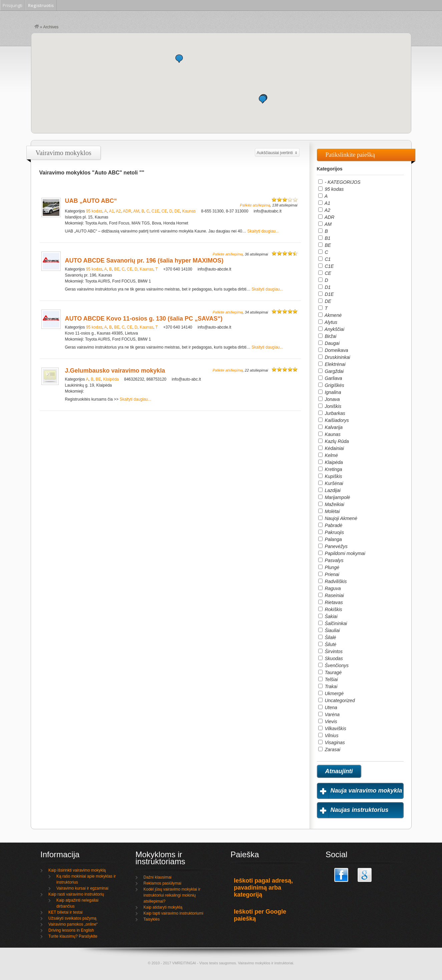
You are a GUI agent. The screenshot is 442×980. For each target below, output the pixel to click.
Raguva (330, 588)
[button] (263, 99)
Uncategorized (337, 700)
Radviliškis (333, 581)
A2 (118, 211)
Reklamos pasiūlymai (162, 883)
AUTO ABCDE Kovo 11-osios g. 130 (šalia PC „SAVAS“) (144, 319)
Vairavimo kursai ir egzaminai (82, 888)
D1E (326, 294)
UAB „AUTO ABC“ (91, 201)
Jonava (329, 399)
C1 (325, 259)
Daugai (329, 343)
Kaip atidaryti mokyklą (163, 907)
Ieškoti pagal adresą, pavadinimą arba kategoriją (263, 888)
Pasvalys (331, 560)
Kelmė (328, 455)
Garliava (330, 378)
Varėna (329, 714)
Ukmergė (331, 693)
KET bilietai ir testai (66, 912)
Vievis (328, 721)
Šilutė (327, 644)
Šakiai (328, 616)
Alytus (328, 322)
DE (177, 211)
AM (136, 211)
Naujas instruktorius (360, 810)
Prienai (329, 574)
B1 (324, 238)
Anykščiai (331, 329)
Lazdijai (329, 490)
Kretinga (330, 469)
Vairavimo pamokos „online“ (73, 924)
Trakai (328, 686)
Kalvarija (331, 427)
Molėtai (329, 511)
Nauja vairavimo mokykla (366, 791)
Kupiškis (330, 476)
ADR (127, 211)
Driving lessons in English (71, 930)
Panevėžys (333, 546)
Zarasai (329, 750)
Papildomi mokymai (342, 553)
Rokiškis (330, 609)
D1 (325, 287)
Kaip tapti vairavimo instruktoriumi (173, 913)
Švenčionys (333, 665)
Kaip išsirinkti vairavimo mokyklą (77, 870)
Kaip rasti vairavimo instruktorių (76, 894)
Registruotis (41, 5)
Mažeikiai (331, 504)
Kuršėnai (331, 483)
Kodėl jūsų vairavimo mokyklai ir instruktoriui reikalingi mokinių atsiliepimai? (172, 895)
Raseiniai (331, 595)
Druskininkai (334, 357)
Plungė (329, 567)
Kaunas (189, 211)
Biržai (327, 336)
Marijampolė (334, 497)
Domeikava (333, 350)
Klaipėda (111, 379)
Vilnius (328, 736)
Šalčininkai (333, 623)
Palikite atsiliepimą (255, 205)
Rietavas (331, 602)
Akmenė (330, 315)
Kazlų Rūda (334, 441)
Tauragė (330, 672)
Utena (328, 707)
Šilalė (327, 637)
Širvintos (331, 651)
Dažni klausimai (157, 877)
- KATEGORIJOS (339, 182)
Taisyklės (152, 919)
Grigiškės (331, 385)
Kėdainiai (331, 448)
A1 (112, 211)
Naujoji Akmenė (338, 518)
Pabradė (330, 525)
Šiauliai (329, 630)
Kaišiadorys (334, 420)
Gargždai (331, 371)
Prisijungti (13, 5)
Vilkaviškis (332, 728)
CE (164, 211)
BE (117, 269)
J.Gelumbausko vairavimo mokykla (115, 371)
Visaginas (332, 743)
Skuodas (331, 658)
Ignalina (330, 392)
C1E (155, 211)
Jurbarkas (332, 413)
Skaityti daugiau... (263, 231)
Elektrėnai (332, 364)
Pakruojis (331, 532)
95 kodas (94, 211)
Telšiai (328, 679)
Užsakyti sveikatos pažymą (72, 918)
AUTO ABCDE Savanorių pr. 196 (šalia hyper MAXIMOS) (144, 261)
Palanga (330, 539)
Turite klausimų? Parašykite (73, 936)
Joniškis (330, 406)
